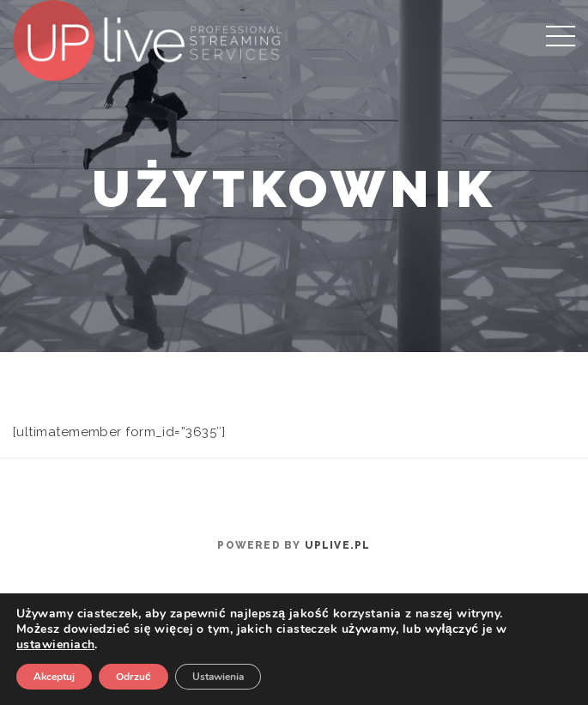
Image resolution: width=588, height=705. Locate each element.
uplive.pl (338, 545)
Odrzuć (133, 677)
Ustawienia (218, 677)
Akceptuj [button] (54, 677)
